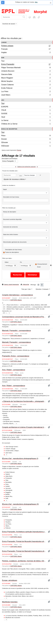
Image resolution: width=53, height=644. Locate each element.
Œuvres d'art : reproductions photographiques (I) (20, 458)
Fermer (19, 150)
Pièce (26, 136)
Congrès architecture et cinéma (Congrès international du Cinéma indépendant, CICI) (24, 427)
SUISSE (26, 114)
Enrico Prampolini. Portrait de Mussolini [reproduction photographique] (24, 541)
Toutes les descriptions (12, 252)
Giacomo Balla (26, 75)
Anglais (26, 53)
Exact (39, 267)
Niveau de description (9, 129)
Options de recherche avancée (26, 167)
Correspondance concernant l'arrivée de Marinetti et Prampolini (24, 317)
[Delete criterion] (40, 175)
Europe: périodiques (10, 580)
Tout (3, 61)
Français (26, 49)
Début (7, 262)
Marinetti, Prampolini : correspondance (16, 330)
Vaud (26, 117)
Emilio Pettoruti (26, 88)
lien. (36, 2)
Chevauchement (42, 264)
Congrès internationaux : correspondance (17, 295)
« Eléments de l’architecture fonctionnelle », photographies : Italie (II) (24, 401)
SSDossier (26, 146)
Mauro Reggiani (26, 78)
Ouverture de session (9, 24)
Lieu (3, 100)
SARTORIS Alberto (16, 300)
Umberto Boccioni (26, 71)
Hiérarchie (25, 284)
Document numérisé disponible (12, 219)
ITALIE (26, 110)
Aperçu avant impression (11, 284)
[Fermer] (51, 3)
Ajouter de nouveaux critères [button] (14, 179)
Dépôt (5, 189)
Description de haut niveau (11, 197)
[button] (34, 17)
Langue (4, 42)
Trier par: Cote (26, 289)
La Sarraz (26, 121)
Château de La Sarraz (26, 124)
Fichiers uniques (26, 46)
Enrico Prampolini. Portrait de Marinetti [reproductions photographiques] (24, 551)
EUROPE (26, 107)
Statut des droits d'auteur (11, 234)
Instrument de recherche (10, 227)
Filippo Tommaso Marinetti (26, 68)
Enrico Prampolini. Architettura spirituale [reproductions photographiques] (24, 532)
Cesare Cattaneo (26, 85)
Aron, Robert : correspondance (14, 370)
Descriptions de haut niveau (13, 250)
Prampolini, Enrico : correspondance (16, 356)
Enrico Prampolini (26, 65)
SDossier (26, 143)
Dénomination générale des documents (15, 242)
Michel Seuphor (26, 82)
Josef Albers (26, 95)
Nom (3, 58)
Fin (21, 262)
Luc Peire (26, 92)
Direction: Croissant (42, 289)
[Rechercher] (12, 17)
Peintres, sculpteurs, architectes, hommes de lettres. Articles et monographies (24, 561)
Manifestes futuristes (10, 602)
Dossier (26, 139)
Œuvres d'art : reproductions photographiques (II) (20, 504)
